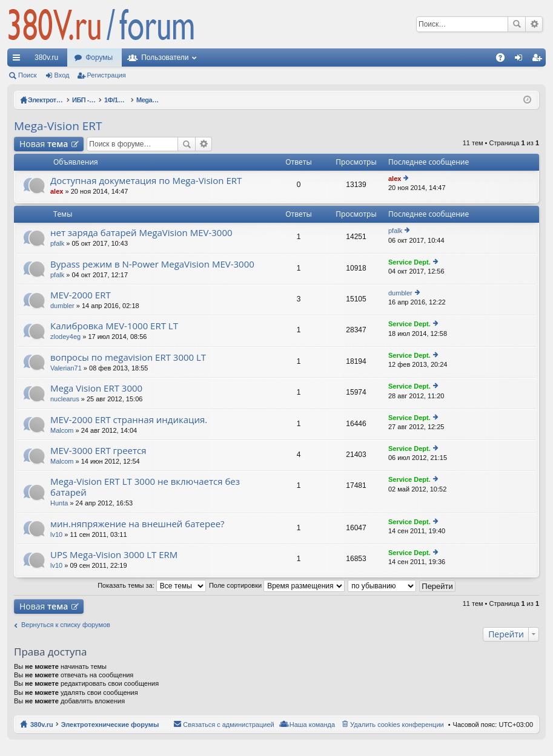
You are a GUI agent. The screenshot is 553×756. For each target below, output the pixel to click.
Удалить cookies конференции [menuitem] (397, 725)
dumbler (62, 306)
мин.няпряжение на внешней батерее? (137, 524)
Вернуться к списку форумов (66, 625)
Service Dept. (409, 262)
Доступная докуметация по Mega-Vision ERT (146, 181)
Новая (44, 144)
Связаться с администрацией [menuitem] (228, 725)
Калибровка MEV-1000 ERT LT (114, 326)
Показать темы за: (152, 585)
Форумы (99, 58)
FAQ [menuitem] (504, 60)
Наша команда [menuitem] (312, 725)
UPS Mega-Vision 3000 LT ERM (114, 555)
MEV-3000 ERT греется (98, 451)
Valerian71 (66, 368)
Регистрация (107, 75)
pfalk (57, 243)
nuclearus (65, 399)
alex (57, 191)
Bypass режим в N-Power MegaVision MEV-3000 (152, 264)
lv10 (56, 534)
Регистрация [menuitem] (539, 60)
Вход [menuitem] (521, 60)
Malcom (62, 430)
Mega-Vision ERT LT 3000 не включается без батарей (145, 487)
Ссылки (19, 60)
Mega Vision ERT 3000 (96, 388)
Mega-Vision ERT (58, 126)
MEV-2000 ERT (81, 295)
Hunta (59, 503)
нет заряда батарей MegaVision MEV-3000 (141, 233)
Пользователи (165, 58)
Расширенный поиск (534, 24)
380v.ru (46, 58)
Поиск (517, 24)
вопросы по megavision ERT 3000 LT (128, 357)
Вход (62, 75)
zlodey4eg (65, 337)
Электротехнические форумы (110, 725)
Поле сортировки (277, 585)
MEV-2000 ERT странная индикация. (129, 420)
